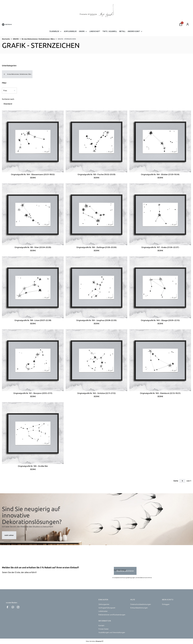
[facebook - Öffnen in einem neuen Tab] (7, 607)
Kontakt (101, 626)
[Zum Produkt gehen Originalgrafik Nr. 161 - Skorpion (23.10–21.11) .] (33, 360)
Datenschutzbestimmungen (141, 604)
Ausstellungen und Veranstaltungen (112, 632)
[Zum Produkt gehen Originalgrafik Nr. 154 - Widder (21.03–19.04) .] (160, 141)
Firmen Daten (104, 629)
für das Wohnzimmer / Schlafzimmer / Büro (38, 39)
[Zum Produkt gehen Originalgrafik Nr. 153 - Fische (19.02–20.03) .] (96, 141)
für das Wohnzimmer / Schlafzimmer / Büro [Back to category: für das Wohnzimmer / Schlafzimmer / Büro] (17, 74)
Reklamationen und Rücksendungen (112, 615)
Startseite (6, 39)
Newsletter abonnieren (125, 571)
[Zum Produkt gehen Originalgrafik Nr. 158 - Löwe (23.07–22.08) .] (33, 287)
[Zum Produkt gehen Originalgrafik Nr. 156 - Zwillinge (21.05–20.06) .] (96, 214)
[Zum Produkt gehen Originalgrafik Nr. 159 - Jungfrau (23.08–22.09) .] (96, 287)
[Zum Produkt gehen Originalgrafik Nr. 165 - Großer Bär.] (33, 433)
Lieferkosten (103, 611)
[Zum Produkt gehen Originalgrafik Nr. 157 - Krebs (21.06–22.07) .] (160, 214)
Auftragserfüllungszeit (107, 608)
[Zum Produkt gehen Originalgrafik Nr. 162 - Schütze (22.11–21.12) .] (96, 360)
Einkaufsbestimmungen (139, 608)
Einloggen (166, 604)
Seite (176, 481)
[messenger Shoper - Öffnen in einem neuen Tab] (13, 607)
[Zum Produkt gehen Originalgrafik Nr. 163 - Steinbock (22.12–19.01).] (160, 360)
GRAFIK (16, 39)
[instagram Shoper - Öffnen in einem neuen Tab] (18, 607)
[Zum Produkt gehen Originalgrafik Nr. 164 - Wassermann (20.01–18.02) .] (33, 141)
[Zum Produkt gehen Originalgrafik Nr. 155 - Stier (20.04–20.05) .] (33, 214)
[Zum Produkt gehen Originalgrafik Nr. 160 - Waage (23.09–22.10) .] (160, 287)
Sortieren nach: (8, 99)
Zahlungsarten (104, 604)
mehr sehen (9, 535)
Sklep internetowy (94, 641)
